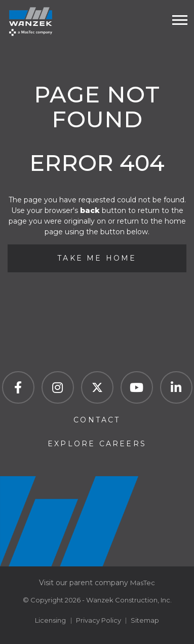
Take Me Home (97, 258)
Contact (97, 420)
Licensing (50, 620)
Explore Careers (97, 444)
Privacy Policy (99, 620)
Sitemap (145, 620)
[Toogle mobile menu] (180, 20)
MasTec (143, 583)
